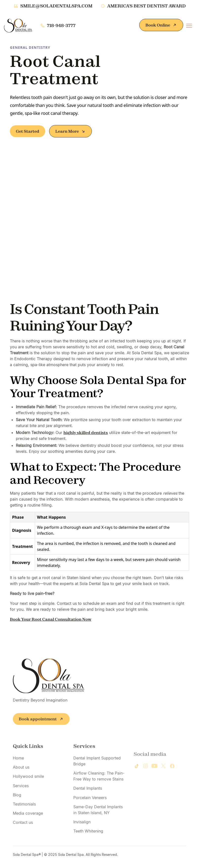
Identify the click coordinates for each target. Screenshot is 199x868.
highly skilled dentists (86, 433)
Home (18, 764)
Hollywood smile (28, 783)
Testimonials (24, 810)
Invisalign (82, 828)
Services (21, 792)
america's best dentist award (146, 6)
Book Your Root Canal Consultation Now (51, 619)
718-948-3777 (61, 26)
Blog (17, 801)
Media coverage (28, 819)
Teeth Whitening (88, 837)
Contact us (23, 829)
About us (21, 773)
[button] (189, 26)
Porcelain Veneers (90, 804)
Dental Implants (88, 794)
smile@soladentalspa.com (56, 6)
